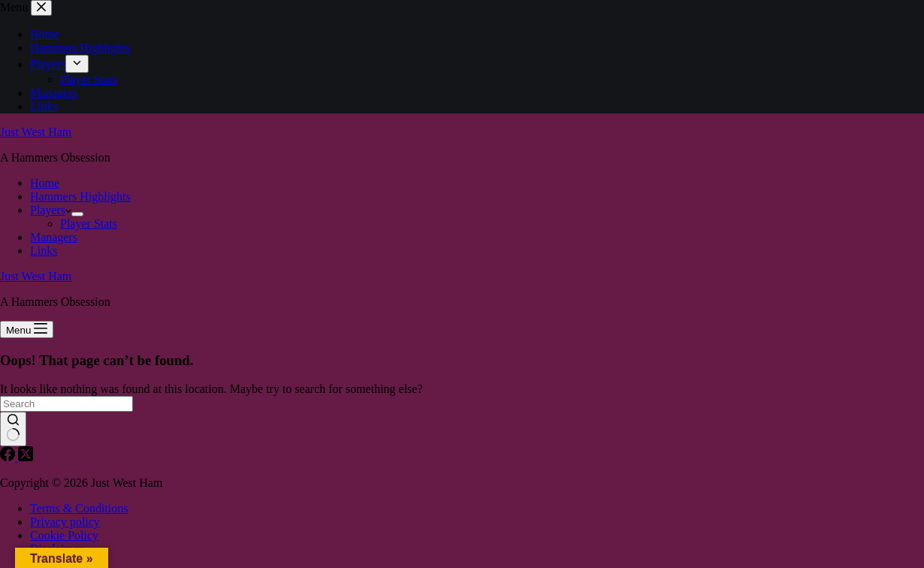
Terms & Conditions (79, 508)
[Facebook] (9, 457)
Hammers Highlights (80, 196)
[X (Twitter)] (26, 457)
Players (51, 210)
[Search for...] (66, 404)
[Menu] (27, 329)
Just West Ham (36, 132)
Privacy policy (65, 522)
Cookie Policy (64, 535)
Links (44, 251)
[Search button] (13, 429)
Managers (54, 237)
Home (45, 183)
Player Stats (89, 224)
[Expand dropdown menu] (77, 214)
